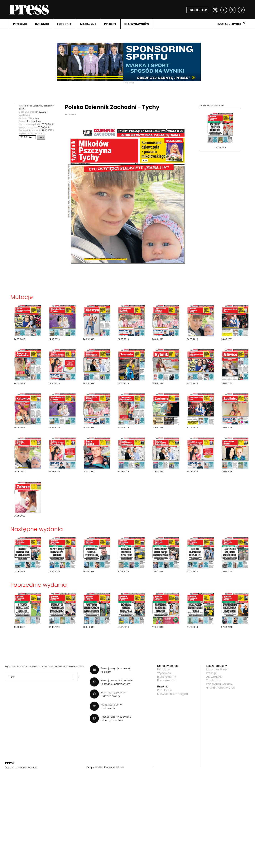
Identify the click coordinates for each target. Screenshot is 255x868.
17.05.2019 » (48, 130)
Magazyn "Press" (217, 669)
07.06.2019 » (44, 127)
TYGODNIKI (65, 24)
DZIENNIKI (42, 24)
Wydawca (164, 673)
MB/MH (120, 767)
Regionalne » (34, 121)
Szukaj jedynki (229, 24)
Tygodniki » (33, 118)
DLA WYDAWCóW (137, 24)
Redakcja (164, 669)
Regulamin (165, 690)
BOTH (99, 767)
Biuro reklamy (167, 677)
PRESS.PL (110, 24)
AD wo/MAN (214, 677)
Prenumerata (166, 680)
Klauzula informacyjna (173, 694)
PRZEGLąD (20, 24)
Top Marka (213, 680)
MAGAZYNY (88, 24)
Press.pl (211, 673)
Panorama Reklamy (220, 684)
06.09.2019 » (48, 124)
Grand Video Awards (220, 688)
